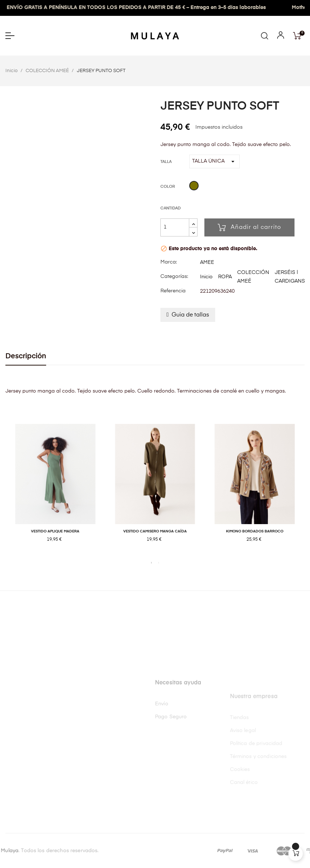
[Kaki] (194, 187)
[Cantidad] (175, 227)
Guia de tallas (190, 315)
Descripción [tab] (26, 356)
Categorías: (174, 276)
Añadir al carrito (249, 227)
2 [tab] (159, 563)
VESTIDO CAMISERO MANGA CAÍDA (155, 531)
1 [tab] (151, 563)
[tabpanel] (55, 491)
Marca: (169, 262)
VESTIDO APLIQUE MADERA (55, 531)
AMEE (207, 262)
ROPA (225, 277)
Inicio (206, 277)
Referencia (173, 291)
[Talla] (214, 161)
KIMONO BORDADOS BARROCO (255, 531)
